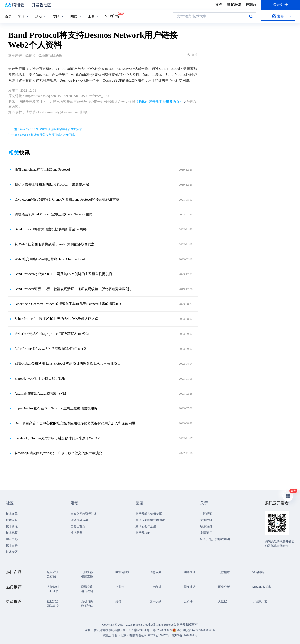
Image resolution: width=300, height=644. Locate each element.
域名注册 (53, 572)
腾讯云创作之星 (146, 526)
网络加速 (190, 572)
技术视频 (12, 533)
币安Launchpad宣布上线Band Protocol (42, 170)
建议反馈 (234, 5)
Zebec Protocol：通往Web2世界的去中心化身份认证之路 (56, 319)
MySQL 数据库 (262, 587)
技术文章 (12, 514)
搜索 (251, 16)
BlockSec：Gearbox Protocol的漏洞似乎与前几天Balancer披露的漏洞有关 (69, 304)
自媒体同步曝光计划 (84, 514)
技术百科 (12, 545)
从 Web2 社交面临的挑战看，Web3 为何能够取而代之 (55, 244)
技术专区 (12, 552)
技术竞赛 (77, 533)
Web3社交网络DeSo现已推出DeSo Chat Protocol (50, 259)
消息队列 (156, 572)
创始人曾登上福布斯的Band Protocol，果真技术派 (52, 185)
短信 (118, 601)
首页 (8, 16)
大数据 (222, 601)
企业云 (120, 587)
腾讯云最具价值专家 (149, 514)
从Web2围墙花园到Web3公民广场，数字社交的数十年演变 (59, 453)
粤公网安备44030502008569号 (196, 630)
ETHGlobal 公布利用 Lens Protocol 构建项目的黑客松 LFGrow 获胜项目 (68, 364)
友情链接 (206, 533)
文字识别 (156, 601)
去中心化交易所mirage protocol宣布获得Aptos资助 (52, 334)
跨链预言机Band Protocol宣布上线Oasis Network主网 (54, 214)
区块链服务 (123, 572)
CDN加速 (156, 587)
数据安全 (53, 601)
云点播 (188, 601)
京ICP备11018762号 (184, 635)
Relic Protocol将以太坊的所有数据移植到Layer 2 (50, 349)
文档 (219, 5)
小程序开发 (260, 601)
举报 (192, 55)
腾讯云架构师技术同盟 (150, 520)
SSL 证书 (53, 591)
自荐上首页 (78, 526)
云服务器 (87, 572)
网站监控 (53, 606)
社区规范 (206, 514)
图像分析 (224, 587)
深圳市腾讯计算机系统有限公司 (105, 630)
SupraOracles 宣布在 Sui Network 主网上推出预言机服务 (56, 408)
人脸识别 (53, 587)
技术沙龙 (12, 526)
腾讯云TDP (143, 533)
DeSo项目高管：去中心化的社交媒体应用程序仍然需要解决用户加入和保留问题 (75, 423)
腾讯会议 (87, 587)
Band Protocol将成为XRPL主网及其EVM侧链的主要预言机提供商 (63, 274)
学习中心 (12, 539)
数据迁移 (87, 606)
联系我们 (206, 526)
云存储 (51, 576)
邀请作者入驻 (79, 520)
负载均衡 (87, 601)
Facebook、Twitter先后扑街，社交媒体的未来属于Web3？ (58, 438)
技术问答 (12, 520)
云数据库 (224, 572)
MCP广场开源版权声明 (215, 539)
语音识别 (87, 591)
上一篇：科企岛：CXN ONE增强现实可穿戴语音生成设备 (46, 129)
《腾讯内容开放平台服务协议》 (159, 102)
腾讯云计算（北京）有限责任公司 (125, 635)
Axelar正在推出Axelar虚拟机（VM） (42, 393)
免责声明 (206, 520)
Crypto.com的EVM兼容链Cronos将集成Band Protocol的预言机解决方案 (67, 199)
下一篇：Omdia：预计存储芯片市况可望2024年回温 (42, 135)
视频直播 (87, 576)
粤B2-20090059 (162, 630)
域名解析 (258, 572)
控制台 (251, 5)
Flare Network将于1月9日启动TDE (40, 378)
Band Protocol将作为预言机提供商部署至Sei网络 (51, 229)
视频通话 (190, 587)
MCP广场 (112, 16)
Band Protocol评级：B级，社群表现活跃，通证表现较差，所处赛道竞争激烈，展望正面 (76, 289)
